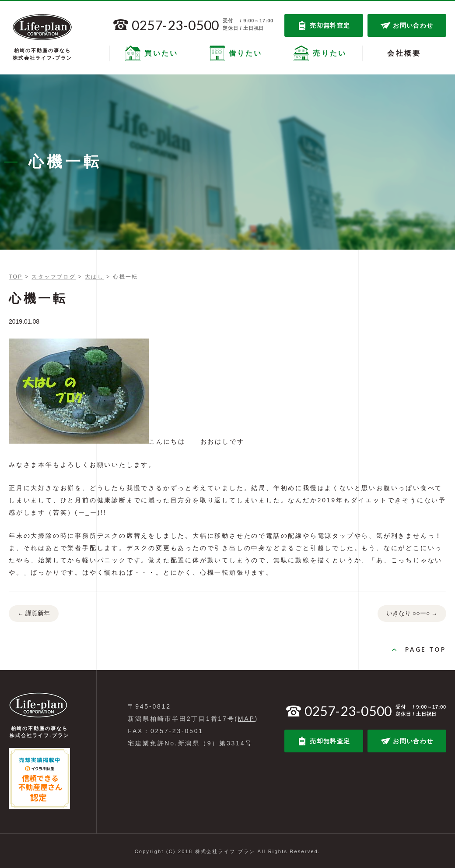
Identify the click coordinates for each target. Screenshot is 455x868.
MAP (247, 719)
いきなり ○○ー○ (412, 614)
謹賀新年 (34, 614)
